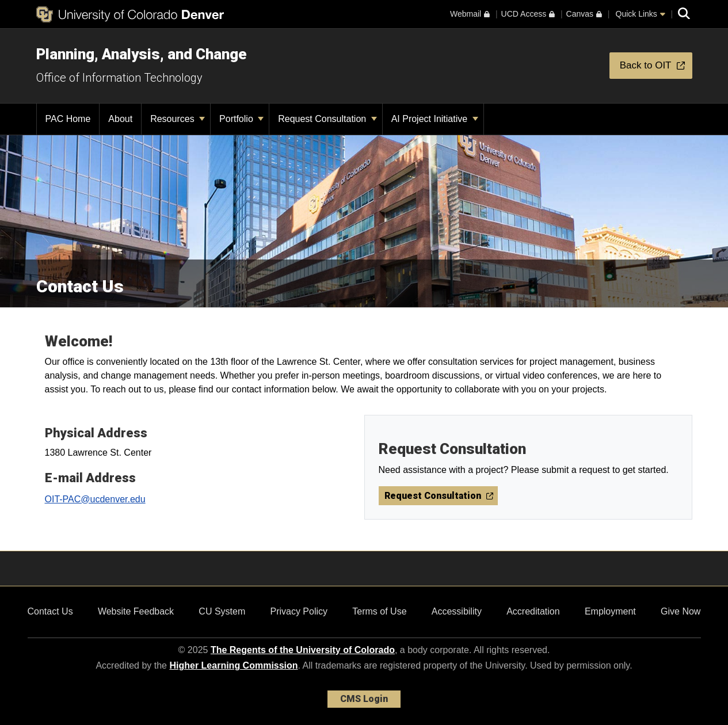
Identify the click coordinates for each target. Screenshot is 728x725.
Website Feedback (136, 611)
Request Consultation (327, 119)
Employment (610, 611)
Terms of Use (379, 611)
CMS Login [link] (364, 699)
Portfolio (241, 119)
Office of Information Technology (119, 78)
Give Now (681, 611)
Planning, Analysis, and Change (142, 54)
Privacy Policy (299, 611)
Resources (178, 119)
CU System (222, 611)
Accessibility (457, 611)
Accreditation (533, 611)
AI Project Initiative (435, 119)
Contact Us (50, 611)
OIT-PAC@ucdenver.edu (95, 499)
